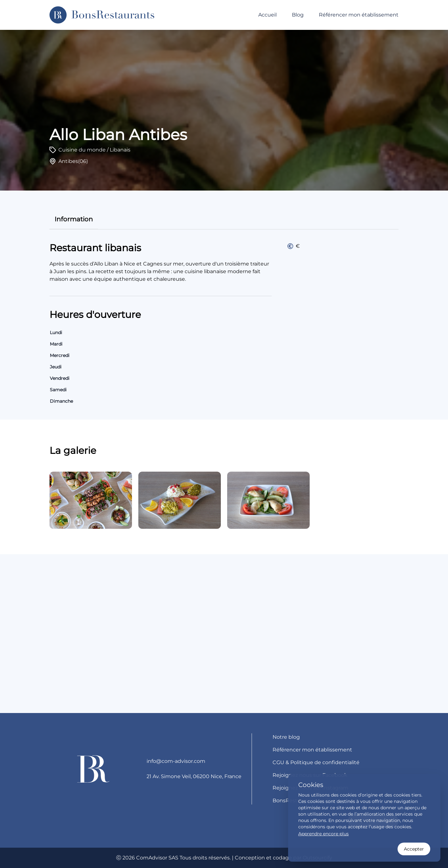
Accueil (267, 15)
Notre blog (286, 737)
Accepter (414, 849)
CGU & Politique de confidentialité (316, 762)
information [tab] (74, 219)
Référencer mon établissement (359, 15)
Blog (298, 15)
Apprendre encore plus (323, 834)
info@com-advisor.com (176, 761)
